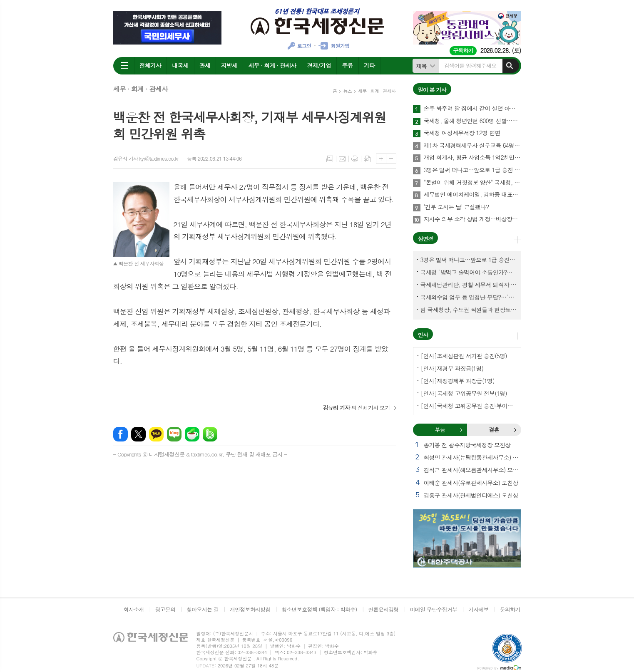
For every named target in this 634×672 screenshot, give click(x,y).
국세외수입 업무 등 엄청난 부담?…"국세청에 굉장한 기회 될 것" (469, 297)
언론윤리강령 (383, 609)
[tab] (440, 430)
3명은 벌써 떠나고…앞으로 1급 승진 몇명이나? (472, 170)
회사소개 (134, 609)
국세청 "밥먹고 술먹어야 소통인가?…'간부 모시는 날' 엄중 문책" (469, 272)
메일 (342, 159)
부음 (461, 430)
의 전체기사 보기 (357, 408)
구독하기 (463, 51)
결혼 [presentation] (494, 430)
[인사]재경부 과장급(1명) (452, 368)
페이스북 (121, 434)
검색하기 (510, 66)
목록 (330, 159)
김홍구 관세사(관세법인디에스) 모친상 (471, 495)
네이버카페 (192, 434)
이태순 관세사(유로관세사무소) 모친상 (471, 483)
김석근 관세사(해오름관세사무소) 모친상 (472, 470)
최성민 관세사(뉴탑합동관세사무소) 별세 (472, 457)
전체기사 (150, 65)
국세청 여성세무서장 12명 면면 (462, 133)
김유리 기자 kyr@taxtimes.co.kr (146, 158)
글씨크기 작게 (391, 159)
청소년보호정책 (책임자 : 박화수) (319, 609)
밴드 (210, 434)
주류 (347, 65)
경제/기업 (319, 65)
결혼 (515, 430)
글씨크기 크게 (381, 159)
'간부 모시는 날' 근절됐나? (456, 207)
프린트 (355, 159)
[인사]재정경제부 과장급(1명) (458, 381)
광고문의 (165, 609)
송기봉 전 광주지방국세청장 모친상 (467, 445)
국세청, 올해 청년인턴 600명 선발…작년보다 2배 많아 (472, 121)
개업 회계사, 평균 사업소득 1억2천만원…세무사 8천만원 (472, 158)
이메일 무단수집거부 (434, 609)
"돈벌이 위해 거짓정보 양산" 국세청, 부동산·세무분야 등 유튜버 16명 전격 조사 (472, 183)
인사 (423, 335)
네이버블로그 (174, 434)
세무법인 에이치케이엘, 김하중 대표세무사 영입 (472, 195)
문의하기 (510, 609)
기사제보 (479, 609)
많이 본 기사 (432, 90)
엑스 (138, 434)
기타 (369, 65)
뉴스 (347, 91)
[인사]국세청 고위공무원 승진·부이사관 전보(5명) (469, 406)
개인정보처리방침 (250, 609)
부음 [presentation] (440, 430)
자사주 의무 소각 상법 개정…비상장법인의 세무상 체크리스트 (472, 219)
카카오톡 (156, 434)
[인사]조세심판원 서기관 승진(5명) (464, 356)
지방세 (229, 65)
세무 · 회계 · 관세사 (272, 65)
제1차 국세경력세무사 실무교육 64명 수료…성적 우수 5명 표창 (472, 146)
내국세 (180, 65)
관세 (205, 65)
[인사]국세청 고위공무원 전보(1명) (464, 393)
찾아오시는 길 (203, 609)
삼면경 (426, 239)
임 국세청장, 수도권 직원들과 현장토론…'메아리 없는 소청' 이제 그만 (469, 310)
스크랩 (367, 159)
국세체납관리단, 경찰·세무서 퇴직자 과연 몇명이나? (469, 285)
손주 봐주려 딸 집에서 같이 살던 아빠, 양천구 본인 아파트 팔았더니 (472, 109)
